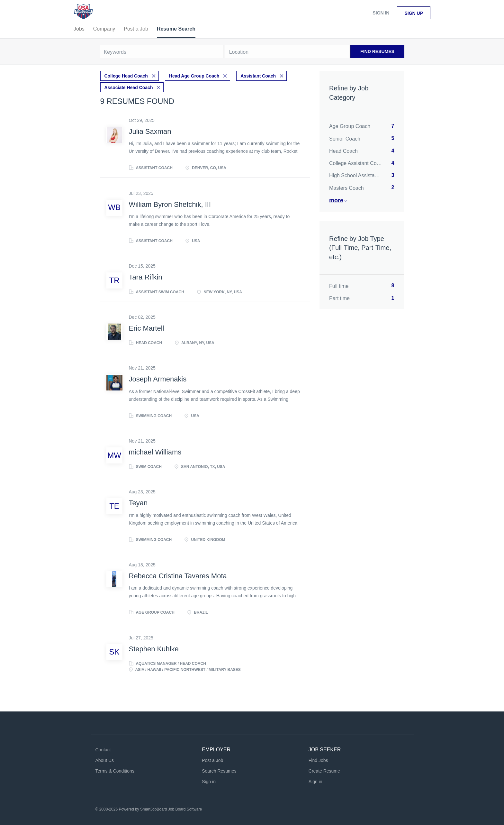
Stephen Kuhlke (154, 649)
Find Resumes (377, 51)
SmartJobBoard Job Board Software (171, 809)
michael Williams (155, 452)
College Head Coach (126, 76)
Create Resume (324, 771)
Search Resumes (219, 771)
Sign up (414, 13)
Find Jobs (318, 760)
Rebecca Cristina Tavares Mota (178, 576)
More (336, 200)
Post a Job (212, 760)
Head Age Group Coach (194, 76)
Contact (103, 750)
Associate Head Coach (129, 87)
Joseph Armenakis (158, 379)
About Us (105, 760)
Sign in (381, 13)
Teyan (138, 503)
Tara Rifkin (146, 277)
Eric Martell (147, 328)
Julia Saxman (150, 131)
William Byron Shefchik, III (170, 204)
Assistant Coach (258, 76)
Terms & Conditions (115, 771)
